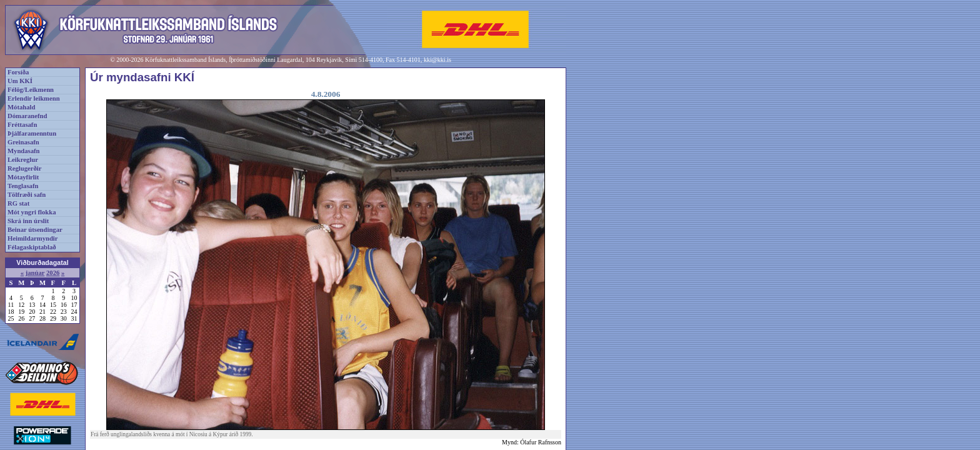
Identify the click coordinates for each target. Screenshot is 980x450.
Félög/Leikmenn (31, 90)
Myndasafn (24, 151)
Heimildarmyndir (33, 238)
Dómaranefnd (27, 116)
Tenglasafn (23, 186)
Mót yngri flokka (32, 212)
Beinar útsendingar (35, 230)
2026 (53, 273)
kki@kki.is (437, 60)
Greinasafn (23, 142)
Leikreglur (23, 160)
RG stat (18, 203)
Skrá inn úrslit (28, 221)
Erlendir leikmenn (34, 98)
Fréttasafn (22, 125)
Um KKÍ (20, 81)
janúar (35, 273)
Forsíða (18, 72)
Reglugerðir (24, 168)
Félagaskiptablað (32, 247)
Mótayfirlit (23, 177)
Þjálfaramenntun (32, 133)
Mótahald (21, 107)
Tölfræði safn (27, 195)
